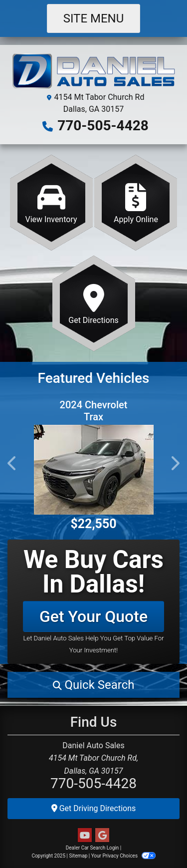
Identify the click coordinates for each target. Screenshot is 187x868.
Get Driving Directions (94, 808)
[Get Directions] (94, 303)
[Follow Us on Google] (102, 836)
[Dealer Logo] (93, 72)
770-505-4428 (103, 126)
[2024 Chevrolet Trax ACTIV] (93, 470)
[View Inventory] (51, 203)
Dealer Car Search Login (93, 848)
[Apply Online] (136, 203)
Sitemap (78, 856)
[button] (12, 463)
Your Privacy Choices (123, 856)
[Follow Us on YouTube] (85, 836)
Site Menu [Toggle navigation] (94, 18)
